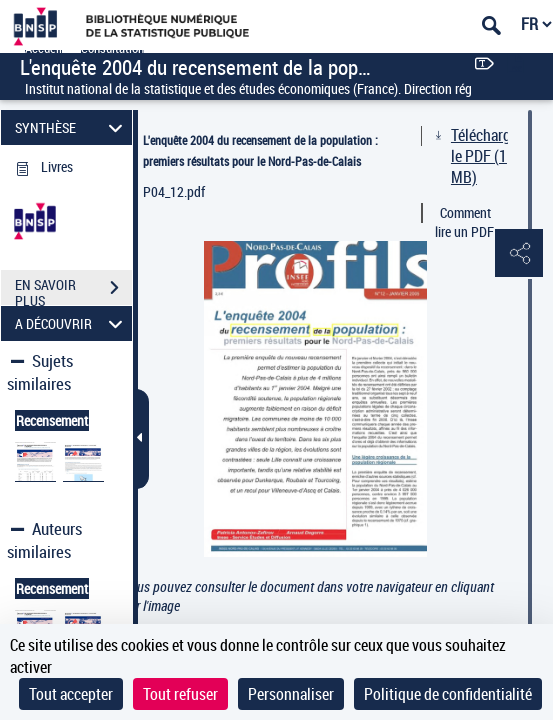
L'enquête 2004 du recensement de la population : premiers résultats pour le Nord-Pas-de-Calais (260, 150)
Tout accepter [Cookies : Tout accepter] (71, 694)
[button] (518, 254)
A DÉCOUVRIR (72, 323)
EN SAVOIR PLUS (73, 290)
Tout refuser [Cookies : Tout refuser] (180, 694)
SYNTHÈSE (72, 127)
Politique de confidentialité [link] (448, 694)
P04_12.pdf (174, 191)
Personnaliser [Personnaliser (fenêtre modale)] (291, 694)
